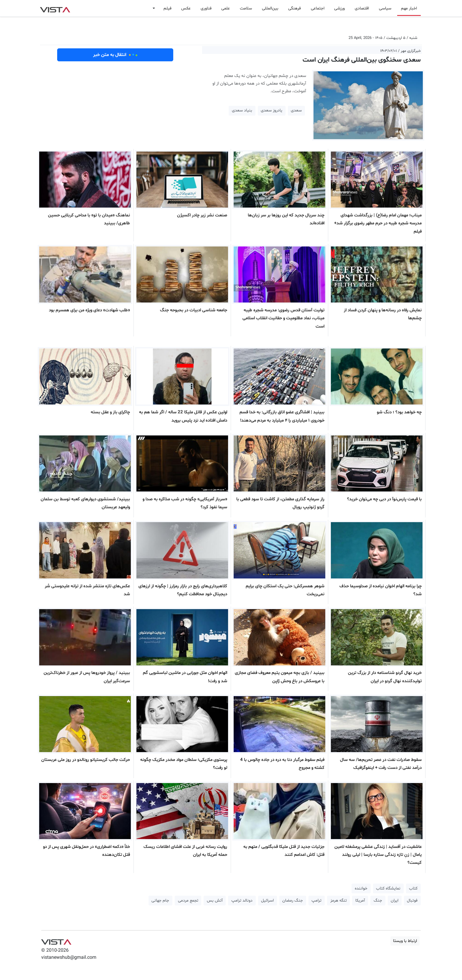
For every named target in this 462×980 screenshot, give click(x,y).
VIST (55, 8)
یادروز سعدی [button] (272, 110)
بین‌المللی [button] (270, 8)
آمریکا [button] (360, 901)
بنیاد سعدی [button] (242, 110)
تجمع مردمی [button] (188, 901)
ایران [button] (395, 901)
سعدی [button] (296, 110)
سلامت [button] (246, 8)
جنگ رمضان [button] (293, 901)
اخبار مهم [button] (409, 8)
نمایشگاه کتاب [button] (388, 888)
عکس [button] (186, 8)
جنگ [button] (378, 901)
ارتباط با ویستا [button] (405, 941)
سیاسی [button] (385, 8)
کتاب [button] (413, 888)
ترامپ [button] (316, 901)
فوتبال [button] (412, 901)
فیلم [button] (168, 8)
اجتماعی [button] (318, 8)
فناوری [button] (206, 8)
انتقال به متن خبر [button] (115, 55)
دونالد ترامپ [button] (242, 901)
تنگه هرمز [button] (339, 901)
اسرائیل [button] (267, 901)
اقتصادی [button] (362, 8)
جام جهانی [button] (160, 901)
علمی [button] (226, 8)
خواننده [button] (361, 888)
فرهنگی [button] (294, 8)
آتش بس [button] (215, 901)
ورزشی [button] (339, 8)
